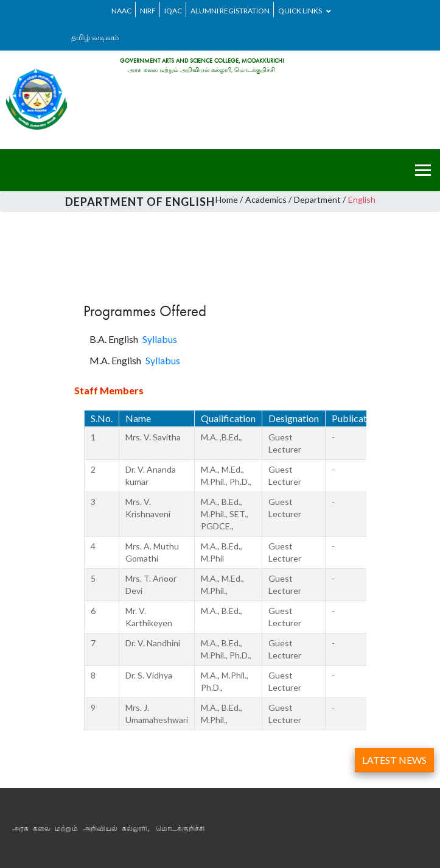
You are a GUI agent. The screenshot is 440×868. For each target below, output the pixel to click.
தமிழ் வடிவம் (95, 37)
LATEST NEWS (394, 760)
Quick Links (305, 11)
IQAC (173, 11)
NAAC (121, 11)
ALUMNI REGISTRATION (230, 11)
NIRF (148, 11)
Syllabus (160, 339)
